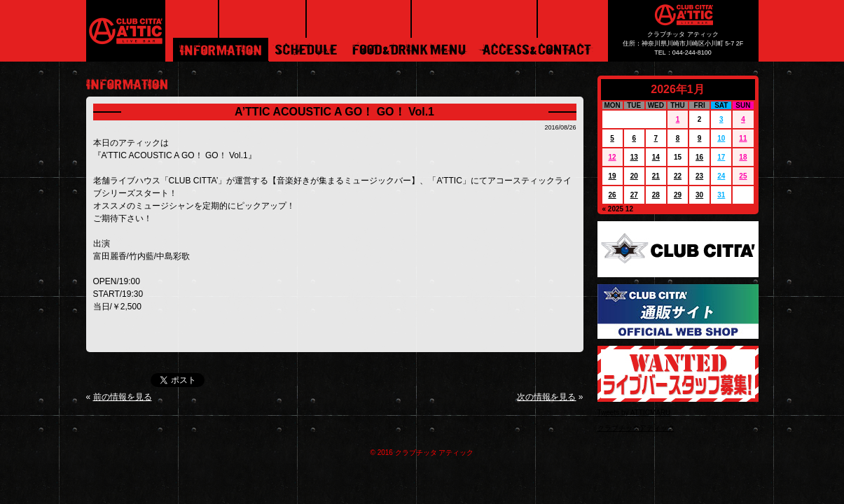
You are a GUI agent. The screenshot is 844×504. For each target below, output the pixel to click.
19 (613, 176)
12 (613, 157)
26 (613, 195)
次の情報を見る (546, 397)
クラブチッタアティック (636, 428)
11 (743, 138)
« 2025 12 (618, 209)
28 (656, 195)
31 (721, 195)
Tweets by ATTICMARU (634, 413)
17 (721, 157)
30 (699, 195)
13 (634, 157)
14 (656, 157)
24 (721, 176)
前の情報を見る (123, 397)
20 (634, 176)
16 (699, 157)
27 (634, 195)
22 (678, 176)
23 (699, 176)
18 (743, 157)
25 (743, 176)
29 (678, 195)
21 (656, 176)
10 (721, 138)
